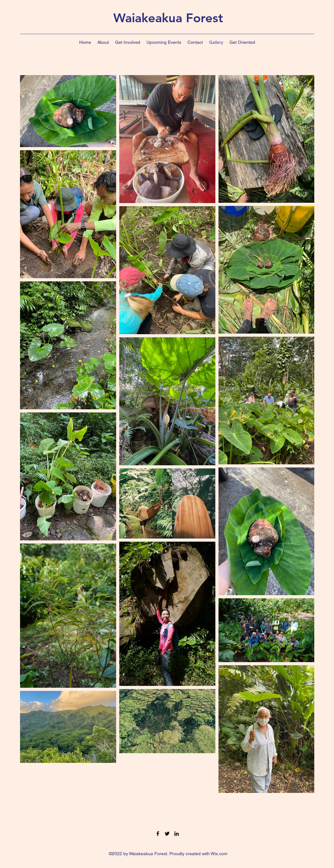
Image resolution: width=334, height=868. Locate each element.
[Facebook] (158, 834)
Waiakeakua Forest (168, 18)
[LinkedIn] (177, 834)
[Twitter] (167, 834)
